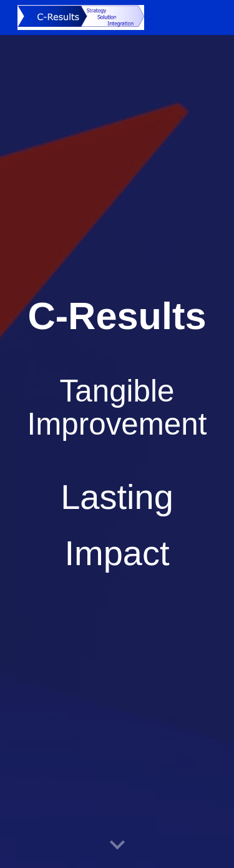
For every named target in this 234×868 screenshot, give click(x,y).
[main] (117, 434)
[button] (117, 846)
